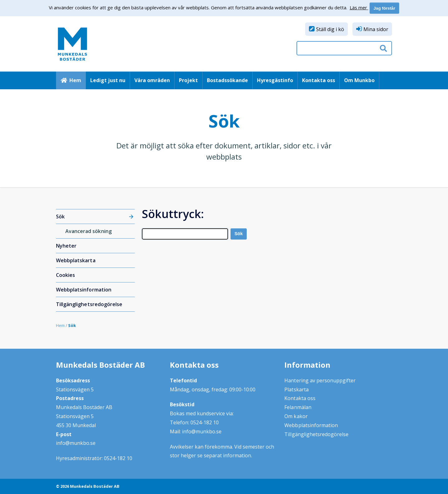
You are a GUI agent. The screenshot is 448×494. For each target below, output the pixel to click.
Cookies (65, 275)
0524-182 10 (118, 458)
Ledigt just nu (108, 80)
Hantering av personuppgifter (320, 380)
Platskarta (296, 389)
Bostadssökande (227, 80)
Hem (75, 80)
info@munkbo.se (76, 443)
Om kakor (296, 416)
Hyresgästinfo (275, 80)
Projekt (188, 80)
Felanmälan (298, 407)
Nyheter (66, 246)
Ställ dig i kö (330, 29)
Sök (60, 217)
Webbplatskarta (76, 260)
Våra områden (152, 80)
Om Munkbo (359, 80)
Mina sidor (376, 29)
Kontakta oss (319, 80)
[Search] (185, 234)
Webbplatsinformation (84, 290)
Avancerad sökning (89, 231)
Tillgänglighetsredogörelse (89, 304)
